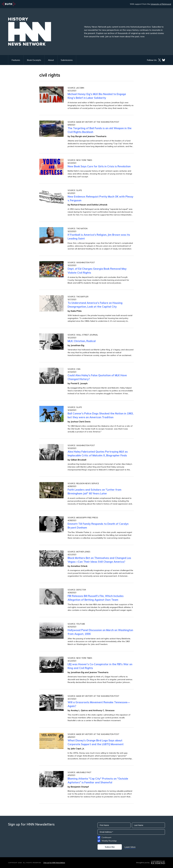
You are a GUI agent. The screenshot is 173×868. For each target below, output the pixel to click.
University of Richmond (161, 4)
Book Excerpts (34, 60)
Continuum (106, 837)
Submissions (67, 60)
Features (16, 60)
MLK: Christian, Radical (82, 341)
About (51, 60)
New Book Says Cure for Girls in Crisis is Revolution (99, 166)
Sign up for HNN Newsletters (54, 863)
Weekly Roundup (109, 841)
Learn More (130, 847)
